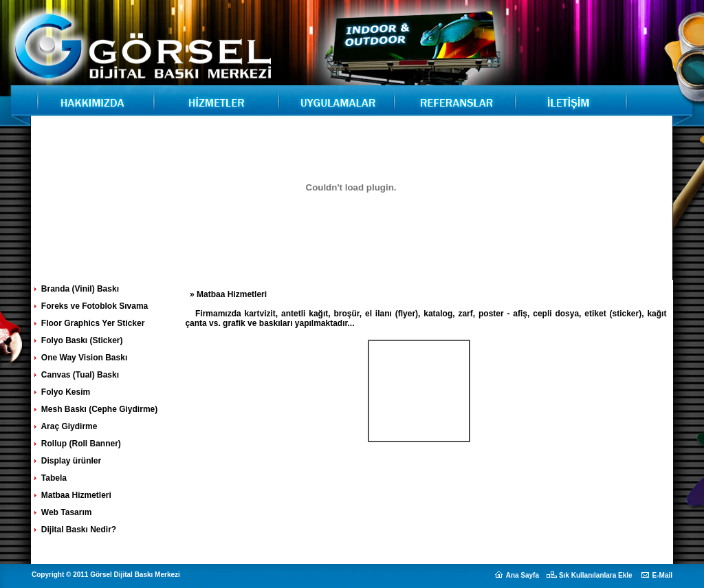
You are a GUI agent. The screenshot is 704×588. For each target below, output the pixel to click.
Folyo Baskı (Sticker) (77, 340)
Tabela (49, 478)
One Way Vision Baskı (80, 358)
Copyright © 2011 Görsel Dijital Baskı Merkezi (106, 575)
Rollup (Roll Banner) (76, 444)
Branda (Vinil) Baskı (75, 289)
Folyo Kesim (61, 392)
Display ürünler (67, 461)
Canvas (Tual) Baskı (75, 375)
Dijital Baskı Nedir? (74, 530)
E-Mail (662, 575)
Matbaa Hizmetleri (71, 495)
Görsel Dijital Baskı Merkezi (91, 100)
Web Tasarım (62, 512)
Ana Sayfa (522, 575)
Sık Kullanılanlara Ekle (596, 575)
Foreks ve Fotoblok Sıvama (90, 306)
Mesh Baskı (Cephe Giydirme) (95, 409)
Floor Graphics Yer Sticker (88, 323)
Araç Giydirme (65, 426)
